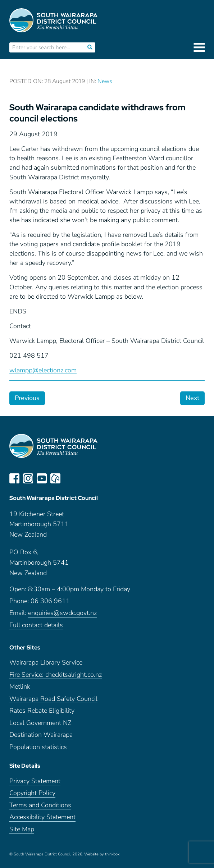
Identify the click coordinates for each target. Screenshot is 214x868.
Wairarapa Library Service (46, 663)
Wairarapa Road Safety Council (53, 699)
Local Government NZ (40, 723)
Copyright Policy (32, 793)
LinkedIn (69, 478)
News (105, 81)
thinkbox (112, 854)
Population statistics (38, 747)
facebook (14, 478)
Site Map (22, 829)
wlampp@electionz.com (43, 370)
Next (192, 398)
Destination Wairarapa (41, 735)
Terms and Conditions (40, 805)
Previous (27, 398)
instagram (28, 478)
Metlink (20, 687)
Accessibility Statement (42, 817)
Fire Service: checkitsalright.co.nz (56, 675)
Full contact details (36, 625)
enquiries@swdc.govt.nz (62, 613)
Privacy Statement (35, 781)
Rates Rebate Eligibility (42, 711)
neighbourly (55, 478)
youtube (42, 478)
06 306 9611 (50, 601)
